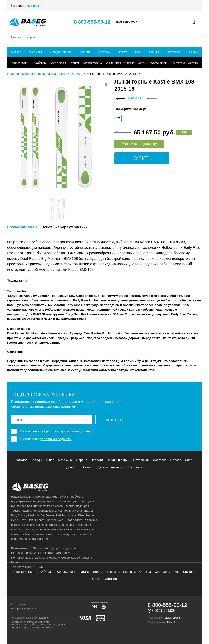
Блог (138, 52)
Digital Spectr (172, 618)
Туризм (74, 63)
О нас (50, 460)
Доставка (104, 52)
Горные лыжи (19, 63)
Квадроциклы (158, 63)
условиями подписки (56, 439)
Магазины (35, 52)
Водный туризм (92, 63)
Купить (142, 158)
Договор (72, 467)
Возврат (88, 467)
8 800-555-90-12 (92, 22)
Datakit (171, 622)
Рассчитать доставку (139, 144)
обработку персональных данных (68, 431)
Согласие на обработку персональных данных (39, 624)
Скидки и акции (60, 52)
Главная (13, 74)
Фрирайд (77, 74)
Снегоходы (177, 63)
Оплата (122, 52)
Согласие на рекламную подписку (31, 627)
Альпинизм (113, 63)
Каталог (16, 52)
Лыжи (63, 74)
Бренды (154, 52)
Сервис (194, 52)
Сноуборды (39, 63)
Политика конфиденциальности (30, 622)
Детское (193, 63)
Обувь (142, 63)
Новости (84, 52)
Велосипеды (58, 63)
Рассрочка (135, 467)
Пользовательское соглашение (29, 618)
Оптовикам (174, 52)
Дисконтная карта (111, 467)
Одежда (129, 63)
